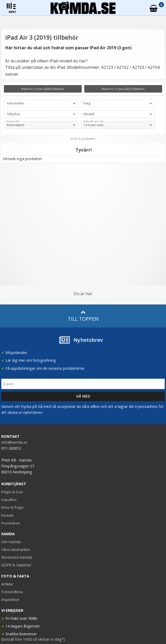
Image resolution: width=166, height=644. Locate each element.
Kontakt (7, 515)
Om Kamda (11, 542)
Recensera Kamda (17, 557)
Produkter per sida (93, 121)
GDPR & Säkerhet (16, 565)
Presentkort (11, 523)
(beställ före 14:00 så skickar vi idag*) (33, 639)
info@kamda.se (14, 442)
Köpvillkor (9, 500)
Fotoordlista (12, 592)
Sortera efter (13, 121)
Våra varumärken (16, 550)
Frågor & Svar (12, 492)
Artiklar (7, 584)
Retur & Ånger (13, 507)
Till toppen (83, 316)
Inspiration (10, 600)
